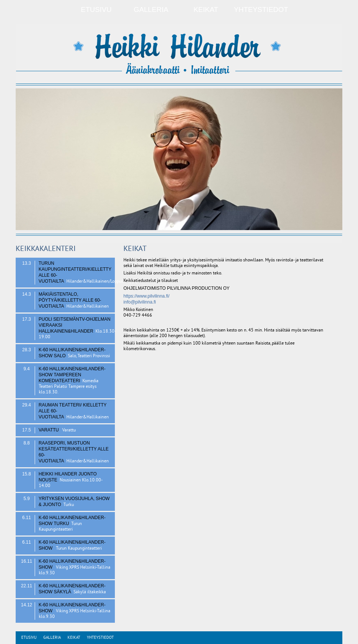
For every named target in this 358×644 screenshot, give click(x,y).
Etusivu (96, 10)
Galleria (151, 10)
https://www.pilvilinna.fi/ (146, 296)
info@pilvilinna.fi (140, 302)
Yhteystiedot (261, 10)
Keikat (206, 10)
